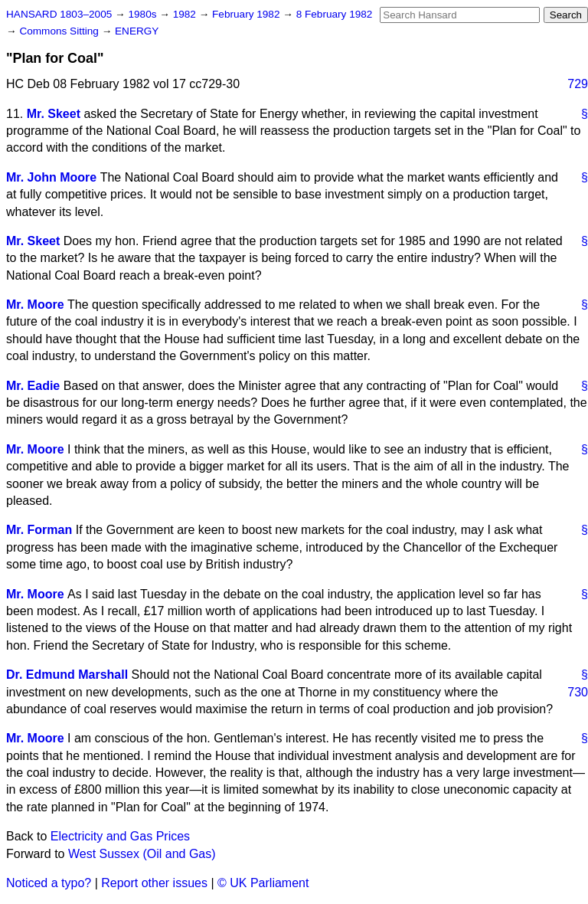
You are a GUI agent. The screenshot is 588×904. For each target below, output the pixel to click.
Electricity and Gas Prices (120, 836)
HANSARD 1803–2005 (59, 14)
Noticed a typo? (49, 883)
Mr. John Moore (51, 177)
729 (578, 84)
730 (578, 692)
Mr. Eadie (33, 386)
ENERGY (137, 31)
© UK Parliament (263, 883)
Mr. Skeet (54, 114)
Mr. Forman (39, 530)
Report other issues (154, 883)
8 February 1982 (335, 14)
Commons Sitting (60, 31)
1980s (144, 14)
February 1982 (247, 14)
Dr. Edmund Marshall (67, 675)
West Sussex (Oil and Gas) (142, 854)
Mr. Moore (35, 305)
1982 (186, 14)
